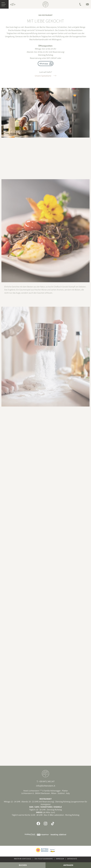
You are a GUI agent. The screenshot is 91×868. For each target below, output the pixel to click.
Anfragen (68, 865)
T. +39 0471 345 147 (46, 781)
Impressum (60, 859)
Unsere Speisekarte (43, 76)
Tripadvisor (43, 835)
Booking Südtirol (58, 835)
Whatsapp (44, 63)
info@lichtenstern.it (46, 786)
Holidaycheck (30, 835)
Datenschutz (72, 859)
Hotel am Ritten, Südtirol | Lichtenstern (45, 4)
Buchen (23, 865)
